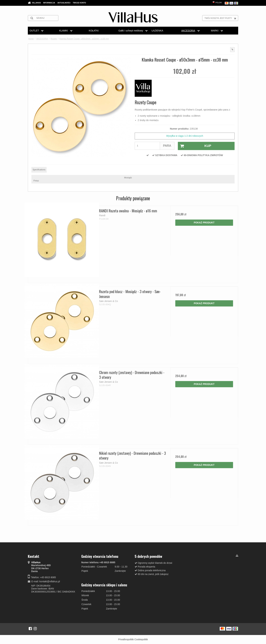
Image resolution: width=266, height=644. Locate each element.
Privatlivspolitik (126, 639)
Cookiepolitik (141, 639)
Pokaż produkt (204, 223)
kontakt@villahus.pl (50, 581)
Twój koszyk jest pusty (221, 18)
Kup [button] (195, 146)
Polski (217, 3)
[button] (232, 50)
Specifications (39, 170)
